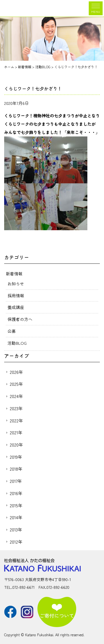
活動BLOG (17, 343)
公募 (12, 331)
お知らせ (16, 284)
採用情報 (16, 296)
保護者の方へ (20, 319)
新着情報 (14, 274)
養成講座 (16, 307)
